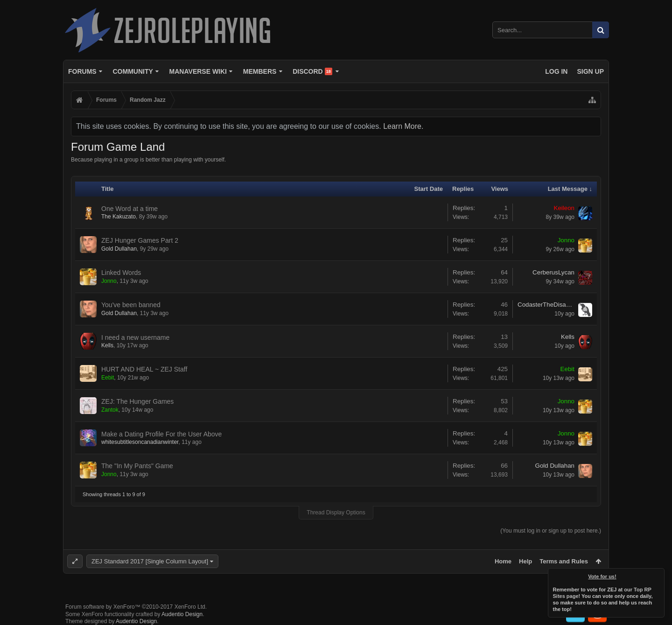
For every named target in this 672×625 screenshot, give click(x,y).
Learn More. (403, 126)
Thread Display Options (336, 513)
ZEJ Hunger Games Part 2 (140, 240)
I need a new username (135, 337)
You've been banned (131, 305)
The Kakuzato (119, 217)
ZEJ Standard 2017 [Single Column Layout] (150, 561)
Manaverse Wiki (198, 71)
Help (525, 561)
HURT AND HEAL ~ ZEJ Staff (144, 369)
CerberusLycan (553, 272)
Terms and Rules (564, 561)
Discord (312, 71)
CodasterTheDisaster (546, 305)
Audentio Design (182, 614)
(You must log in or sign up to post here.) (551, 531)
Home (503, 561)
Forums (82, 71)
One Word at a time (129, 209)
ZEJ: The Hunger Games (137, 401)
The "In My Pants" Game (137, 466)
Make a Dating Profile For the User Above (161, 434)
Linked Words (121, 273)
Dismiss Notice (658, 575)
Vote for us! (602, 576)
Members (260, 71)
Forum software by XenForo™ (136, 607)
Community (133, 71)
